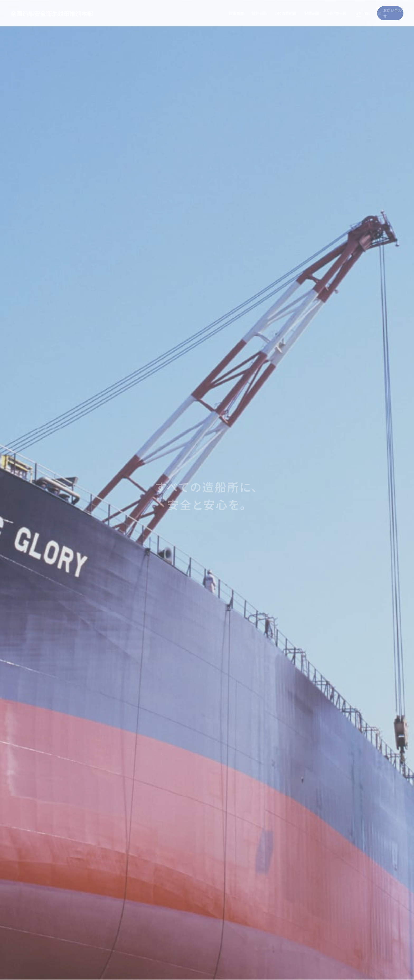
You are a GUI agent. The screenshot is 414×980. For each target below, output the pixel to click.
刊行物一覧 (313, 13)
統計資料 (236, 13)
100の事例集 (262, 13)
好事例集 (288, 13)
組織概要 (213, 13)
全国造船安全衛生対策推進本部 (52, 13)
